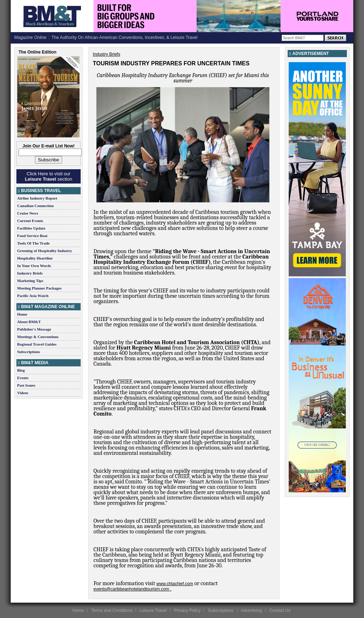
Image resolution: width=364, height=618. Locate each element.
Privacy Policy (187, 611)
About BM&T (29, 322)
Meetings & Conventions (38, 337)
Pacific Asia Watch (33, 296)
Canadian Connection (35, 206)
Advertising (251, 611)
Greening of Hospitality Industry (45, 251)
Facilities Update (31, 228)
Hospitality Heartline (35, 258)
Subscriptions (29, 352)
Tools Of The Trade (33, 243)
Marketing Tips (30, 281)
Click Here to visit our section (49, 176)
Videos (23, 393)
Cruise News (28, 213)
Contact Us (280, 611)
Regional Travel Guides (37, 344)
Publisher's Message (34, 329)
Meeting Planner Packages (39, 288)
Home (22, 314)
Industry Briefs (30, 273)
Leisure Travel (153, 611)
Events (23, 378)
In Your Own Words (34, 266)
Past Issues (26, 385)
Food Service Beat (32, 236)
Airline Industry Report (37, 198)
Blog (21, 370)
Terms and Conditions (112, 611)
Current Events (30, 221)
